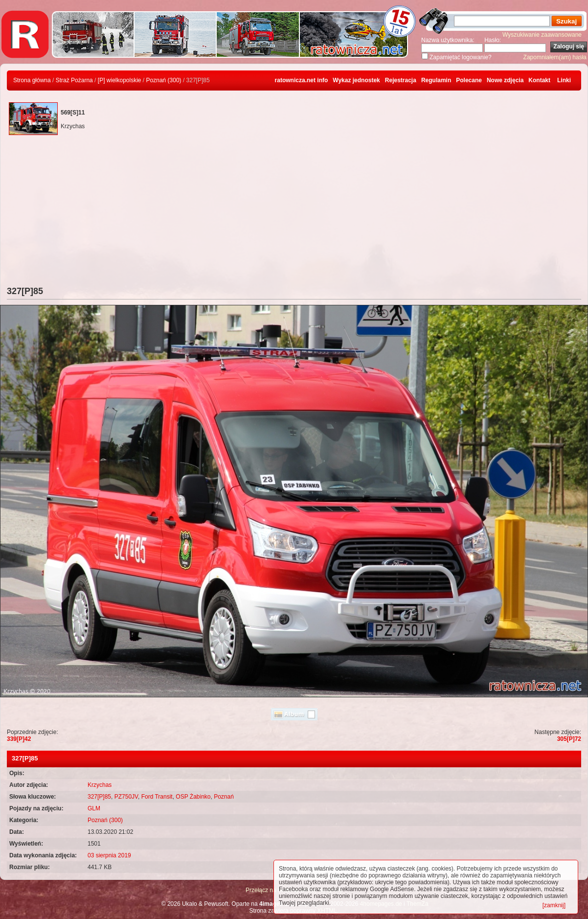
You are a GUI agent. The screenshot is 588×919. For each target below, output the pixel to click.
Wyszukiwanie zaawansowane (542, 35)
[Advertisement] (294, 213)
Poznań (224, 797)
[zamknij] (554, 905)
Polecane (469, 80)
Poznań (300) (164, 80)
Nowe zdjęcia (505, 80)
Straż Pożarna (74, 80)
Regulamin (436, 80)
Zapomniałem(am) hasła (555, 57)
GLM (94, 808)
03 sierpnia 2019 (109, 855)
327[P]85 (99, 797)
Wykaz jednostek (356, 80)
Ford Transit (157, 797)
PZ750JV (126, 797)
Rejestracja (401, 80)
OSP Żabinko (193, 797)
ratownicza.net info (302, 80)
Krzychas (100, 785)
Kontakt (539, 80)
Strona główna (32, 80)
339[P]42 (19, 739)
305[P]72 (569, 739)
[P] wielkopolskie (120, 80)
